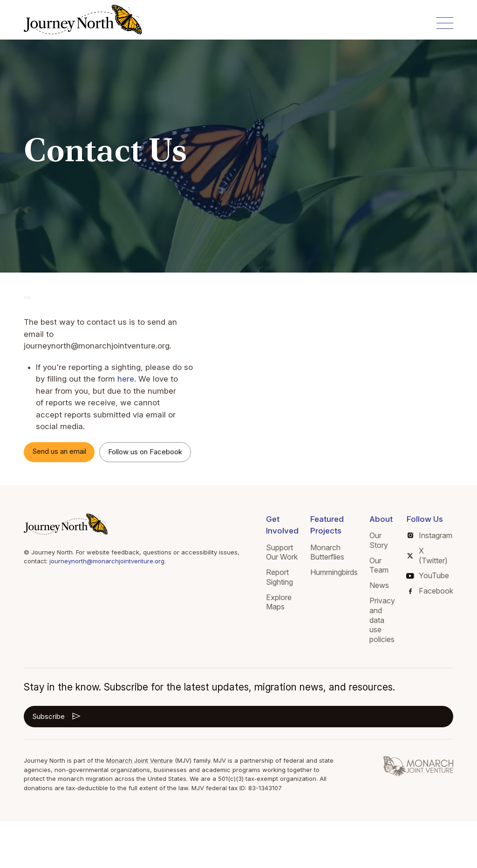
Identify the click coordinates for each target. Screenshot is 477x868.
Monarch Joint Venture (140, 760)
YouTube (428, 575)
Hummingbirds (334, 572)
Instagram (430, 535)
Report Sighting (279, 577)
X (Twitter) (427, 556)
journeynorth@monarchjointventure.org (107, 561)
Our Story (379, 540)
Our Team (379, 565)
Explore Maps (279, 602)
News (379, 585)
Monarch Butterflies (327, 552)
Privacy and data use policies (382, 620)
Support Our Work (282, 552)
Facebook (431, 591)
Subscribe (57, 716)
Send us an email (59, 451)
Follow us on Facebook (145, 452)
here (126, 379)
